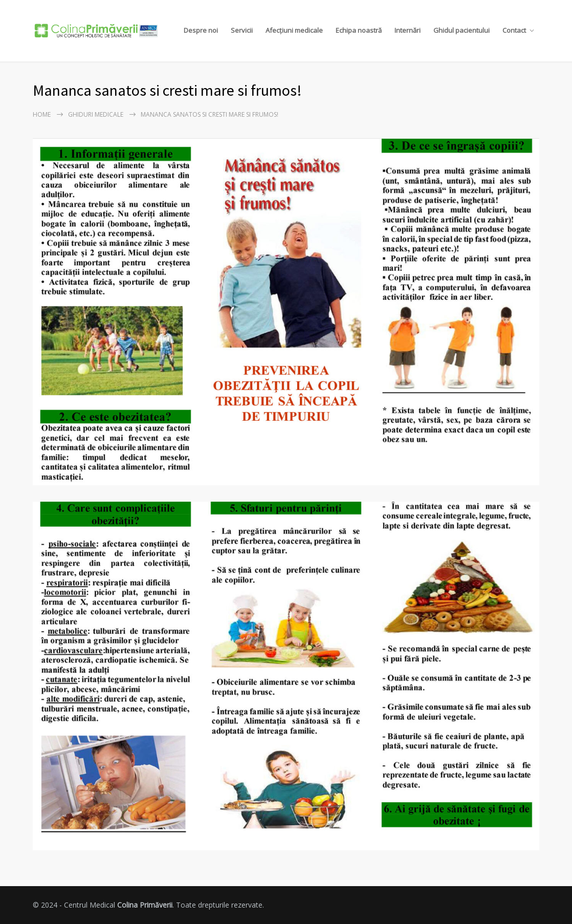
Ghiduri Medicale (96, 114)
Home (42, 114)
